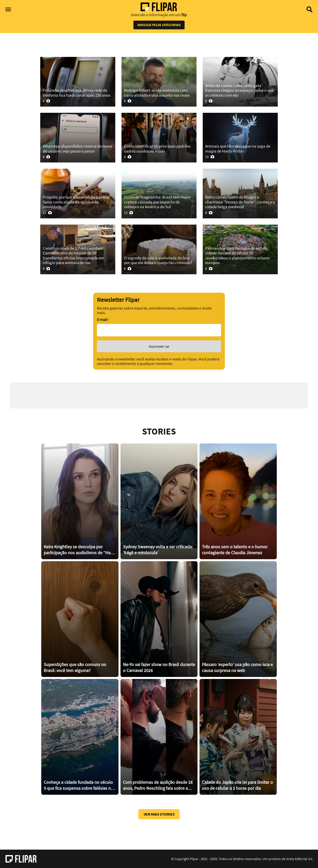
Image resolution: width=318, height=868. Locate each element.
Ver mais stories (159, 814)
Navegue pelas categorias (159, 25)
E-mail (103, 320)
